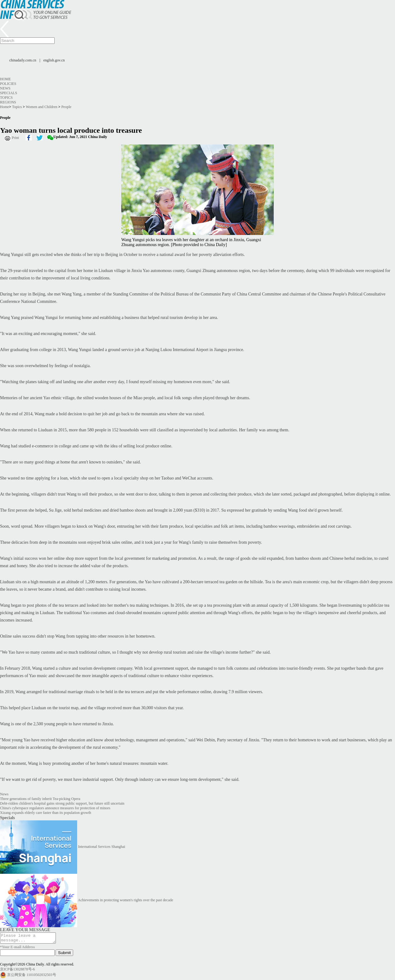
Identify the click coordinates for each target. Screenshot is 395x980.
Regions (8, 102)
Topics (6, 98)
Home (5, 79)
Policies (8, 84)
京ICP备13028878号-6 (17, 971)
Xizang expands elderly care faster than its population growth (46, 813)
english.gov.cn (54, 60)
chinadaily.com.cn (23, 60)
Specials (8, 93)
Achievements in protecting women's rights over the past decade (125, 900)
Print (15, 138)
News (5, 88)
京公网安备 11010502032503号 (32, 977)
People (67, 107)
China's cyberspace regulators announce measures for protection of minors (55, 808)
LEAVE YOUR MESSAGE (25, 930)
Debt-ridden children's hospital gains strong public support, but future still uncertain (62, 803)
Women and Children (41, 107)
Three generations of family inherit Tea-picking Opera (40, 799)
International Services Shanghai (102, 847)
